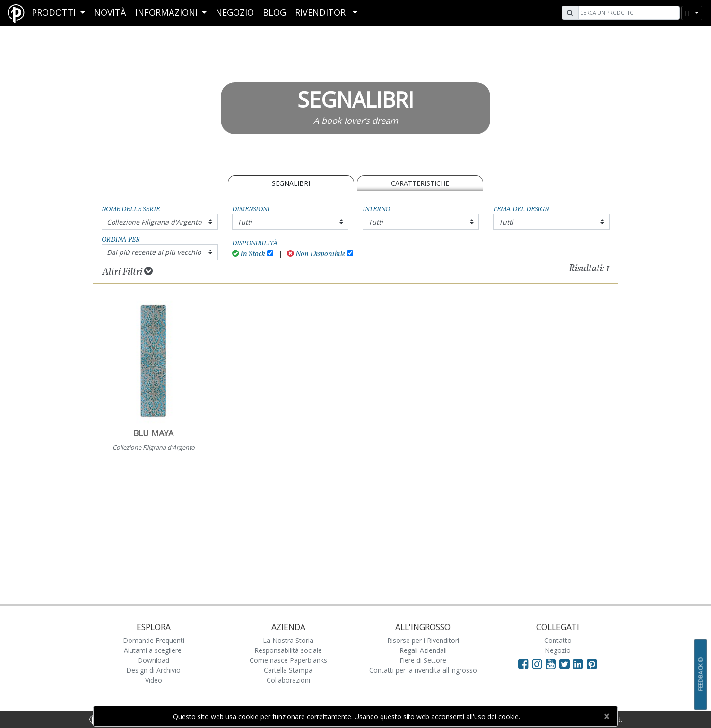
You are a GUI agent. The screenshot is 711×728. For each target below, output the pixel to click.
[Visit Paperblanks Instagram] (537, 664)
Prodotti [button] (55, 12)
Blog (274, 12)
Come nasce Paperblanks (288, 660)
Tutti (245, 222)
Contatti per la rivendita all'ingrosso (423, 670)
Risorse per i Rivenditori (423, 640)
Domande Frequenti (154, 640)
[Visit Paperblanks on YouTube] (552, 664)
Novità (110, 12)
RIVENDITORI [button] (323, 12)
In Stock (249, 254)
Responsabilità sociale (288, 650)
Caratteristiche (420, 183)
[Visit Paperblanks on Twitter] (566, 664)
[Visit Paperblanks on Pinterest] (592, 664)
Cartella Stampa (288, 670)
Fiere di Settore (423, 660)
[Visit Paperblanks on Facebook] (523, 664)
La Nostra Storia (288, 640)
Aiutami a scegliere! (153, 650)
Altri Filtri (127, 272)
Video (154, 680)
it (689, 13)
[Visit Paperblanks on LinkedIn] (580, 664)
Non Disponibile (316, 254)
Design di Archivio (153, 670)
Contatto (558, 640)
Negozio (235, 12)
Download (153, 660)
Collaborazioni (288, 680)
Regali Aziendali (423, 650)
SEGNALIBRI (291, 183)
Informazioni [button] (168, 12)
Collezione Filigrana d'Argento (154, 222)
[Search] (628, 13)
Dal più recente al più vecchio (154, 252)
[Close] (606, 716)
